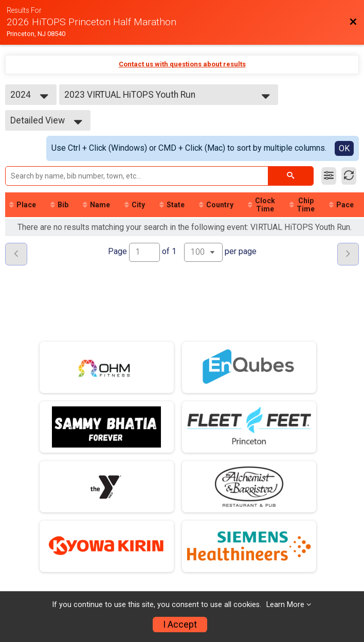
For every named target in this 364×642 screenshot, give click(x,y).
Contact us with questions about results (182, 64)
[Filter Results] (329, 176)
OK (344, 148)
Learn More (285, 605)
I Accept (180, 625)
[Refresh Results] (349, 176)
